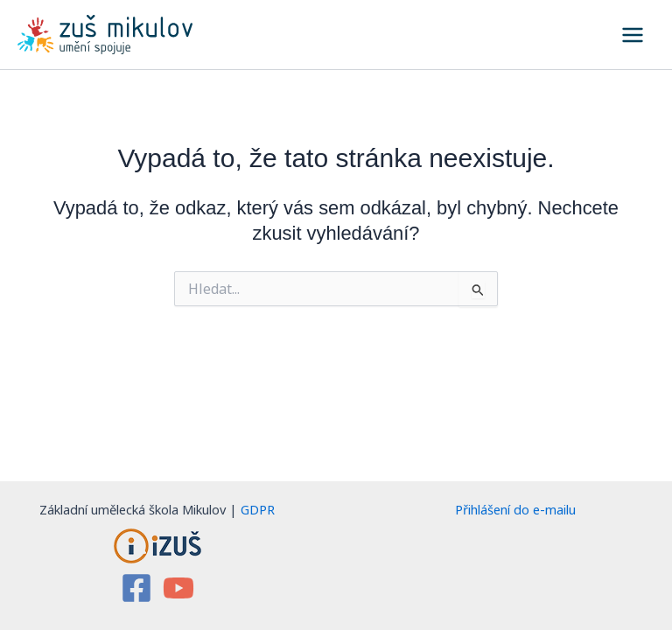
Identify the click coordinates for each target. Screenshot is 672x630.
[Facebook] (136, 588)
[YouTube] (178, 588)
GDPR (258, 509)
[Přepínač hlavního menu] (633, 35)
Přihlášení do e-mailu (515, 509)
